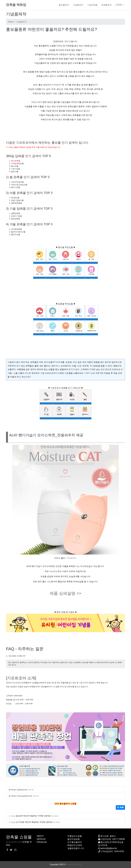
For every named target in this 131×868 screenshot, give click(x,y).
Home (11, 22)
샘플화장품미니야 (76, 848)
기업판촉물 (92, 5)
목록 (120, 807)
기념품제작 (78, 5)
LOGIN (119, 5)
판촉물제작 (106, 5)
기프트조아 (71, 558)
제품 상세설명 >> (65, 593)
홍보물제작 (64, 5)
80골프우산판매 (75, 845)
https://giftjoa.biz (19, 789)
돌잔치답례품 (74, 839)
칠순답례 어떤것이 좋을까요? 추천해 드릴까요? (33, 816)
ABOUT (40, 836)
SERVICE (41, 839)
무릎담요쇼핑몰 (75, 836)
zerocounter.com (14, 842)
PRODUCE (42, 842)
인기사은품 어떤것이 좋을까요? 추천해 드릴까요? (34, 822)
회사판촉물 (16, 161)
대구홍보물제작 (75, 842)
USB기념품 (90, 373)
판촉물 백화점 (16, 5)
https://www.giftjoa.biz (22, 796)
